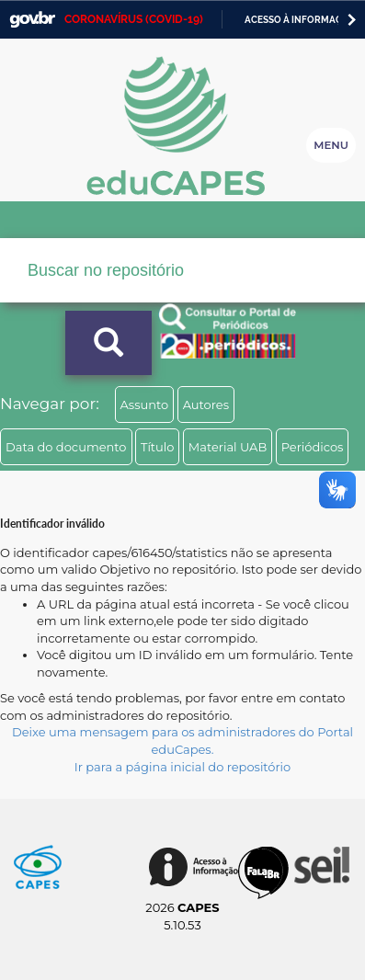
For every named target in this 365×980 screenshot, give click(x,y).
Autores (206, 405)
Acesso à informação (300, 20)
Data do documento (66, 447)
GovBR (32, 20)
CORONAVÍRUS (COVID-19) (134, 19)
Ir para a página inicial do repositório (183, 767)
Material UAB (228, 447)
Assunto (145, 405)
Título (158, 447)
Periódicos (313, 447)
